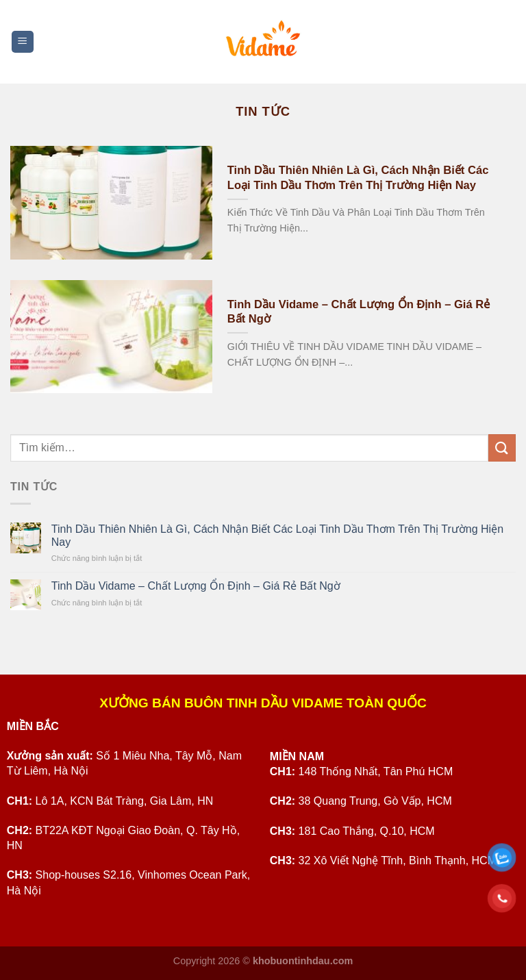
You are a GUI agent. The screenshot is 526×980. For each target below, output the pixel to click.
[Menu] (23, 42)
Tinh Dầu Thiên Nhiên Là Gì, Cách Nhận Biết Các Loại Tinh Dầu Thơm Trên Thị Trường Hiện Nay (358, 178)
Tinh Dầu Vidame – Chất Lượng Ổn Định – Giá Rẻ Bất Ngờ (359, 312)
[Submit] (502, 448)
